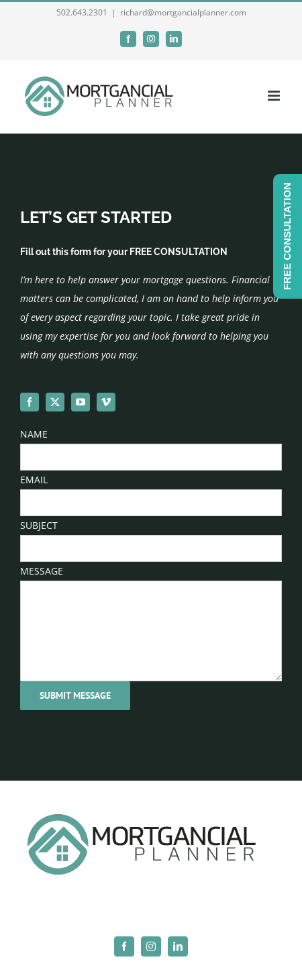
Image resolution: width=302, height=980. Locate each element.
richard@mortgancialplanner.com (183, 12)
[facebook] (30, 402)
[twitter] (55, 402)
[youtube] (81, 402)
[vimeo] (106, 402)
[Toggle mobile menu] (275, 96)
